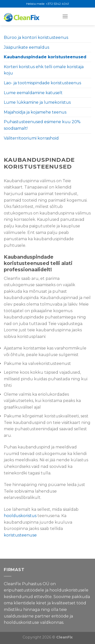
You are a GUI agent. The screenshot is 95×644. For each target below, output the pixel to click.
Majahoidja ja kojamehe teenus (35, 112)
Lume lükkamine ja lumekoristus (37, 102)
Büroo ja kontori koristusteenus (36, 37)
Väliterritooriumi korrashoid (31, 138)
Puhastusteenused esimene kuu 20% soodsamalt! (42, 125)
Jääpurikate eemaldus (26, 47)
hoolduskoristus (20, 516)
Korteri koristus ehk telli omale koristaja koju (44, 70)
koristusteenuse (20, 535)
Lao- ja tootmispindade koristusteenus (42, 83)
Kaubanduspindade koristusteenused (45, 57)
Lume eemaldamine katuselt (33, 93)
